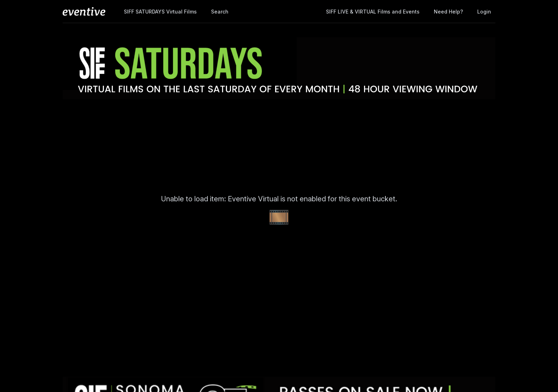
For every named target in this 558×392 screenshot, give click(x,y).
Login (484, 12)
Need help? (448, 12)
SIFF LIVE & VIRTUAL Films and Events (373, 12)
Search (220, 12)
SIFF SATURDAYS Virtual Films (160, 12)
